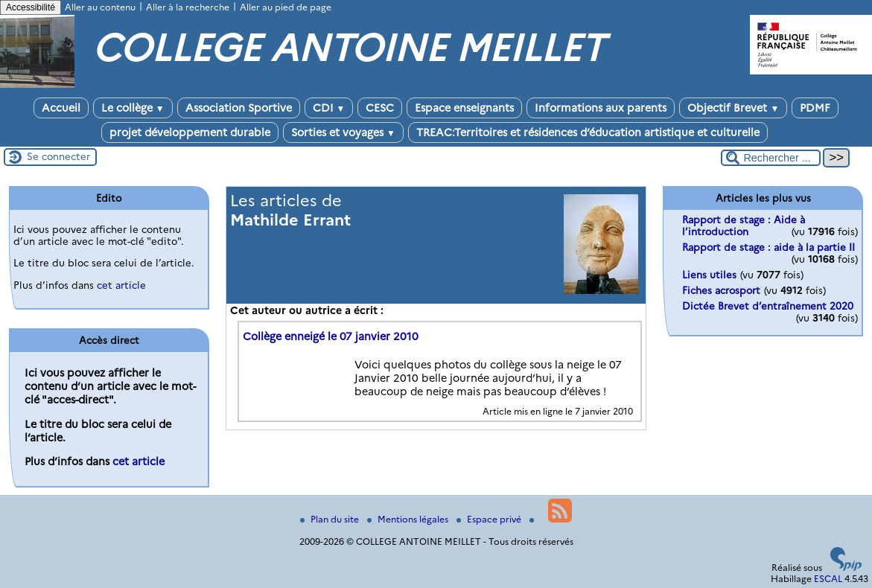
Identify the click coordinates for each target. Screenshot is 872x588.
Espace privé (490, 519)
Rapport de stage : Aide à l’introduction (744, 226)
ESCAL (828, 579)
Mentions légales (409, 519)
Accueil (61, 108)
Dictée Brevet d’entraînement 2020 (768, 306)
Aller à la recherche (188, 7)
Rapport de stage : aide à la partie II (768, 247)
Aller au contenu (100, 7)
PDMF (815, 108)
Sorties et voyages (343, 132)
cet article (121, 285)
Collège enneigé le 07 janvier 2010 (331, 336)
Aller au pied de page (286, 7)
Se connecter (58, 156)
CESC (380, 108)
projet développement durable (190, 132)
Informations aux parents (601, 108)
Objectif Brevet (733, 108)
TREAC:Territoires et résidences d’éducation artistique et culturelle (588, 132)
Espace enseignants (464, 108)
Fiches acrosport (721, 290)
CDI (329, 108)
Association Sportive (239, 108)
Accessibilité (31, 7)
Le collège (133, 108)
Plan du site (331, 519)
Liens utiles (709, 275)
